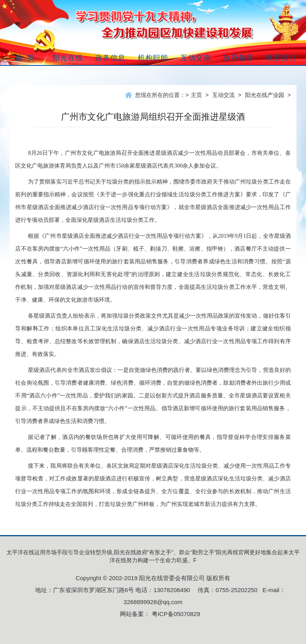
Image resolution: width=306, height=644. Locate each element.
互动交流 (224, 95)
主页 (196, 95)
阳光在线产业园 (265, 95)
